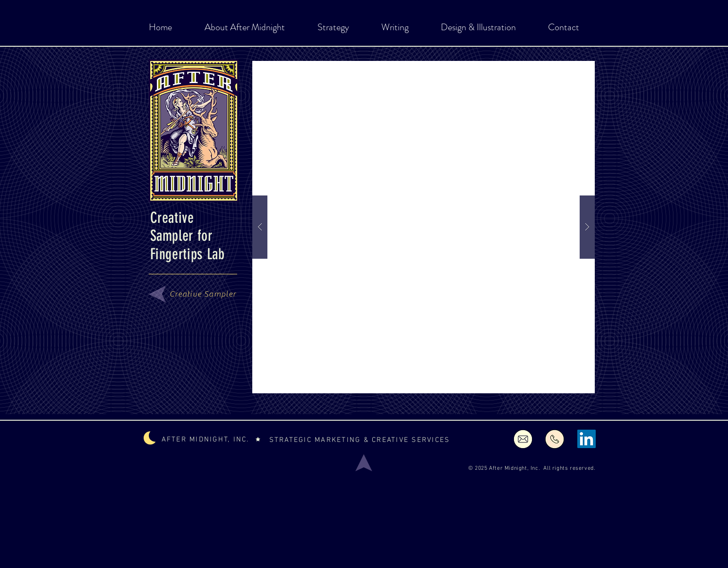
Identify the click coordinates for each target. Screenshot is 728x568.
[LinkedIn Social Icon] (587, 439)
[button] (424, 227)
